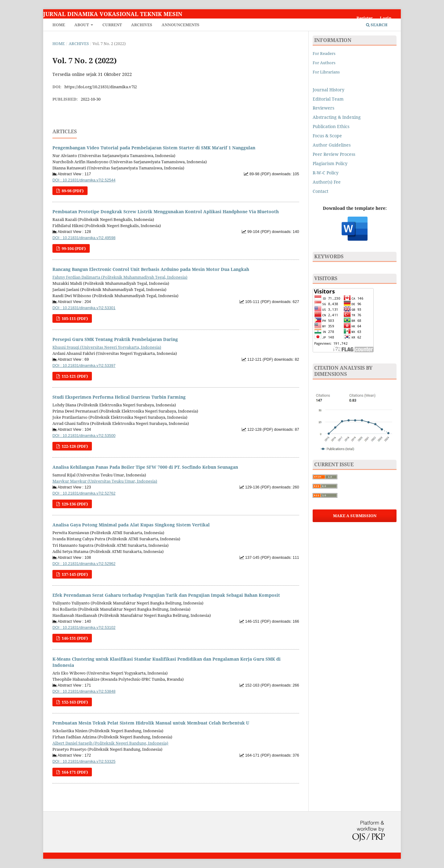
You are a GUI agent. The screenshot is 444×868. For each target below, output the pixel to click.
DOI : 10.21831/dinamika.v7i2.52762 (84, 493)
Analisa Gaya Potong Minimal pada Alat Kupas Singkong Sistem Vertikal (131, 525)
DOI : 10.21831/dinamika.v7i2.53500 (84, 436)
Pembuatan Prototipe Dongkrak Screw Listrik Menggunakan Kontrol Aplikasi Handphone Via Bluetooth (166, 212)
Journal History (329, 90)
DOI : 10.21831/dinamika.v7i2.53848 (84, 691)
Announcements (181, 25)
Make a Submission (355, 516)
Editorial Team (328, 99)
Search (377, 25)
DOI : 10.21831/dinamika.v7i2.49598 (84, 238)
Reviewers (324, 108)
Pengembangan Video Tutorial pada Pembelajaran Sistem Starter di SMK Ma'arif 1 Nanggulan (154, 148)
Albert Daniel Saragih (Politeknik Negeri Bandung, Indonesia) (110, 743)
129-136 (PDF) (74, 504)
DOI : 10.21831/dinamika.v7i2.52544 (84, 180)
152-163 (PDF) (74, 702)
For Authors (324, 63)
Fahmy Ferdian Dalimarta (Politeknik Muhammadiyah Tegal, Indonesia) (120, 277)
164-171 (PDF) (74, 772)
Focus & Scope (327, 136)
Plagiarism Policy (330, 163)
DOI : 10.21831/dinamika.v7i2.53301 (84, 308)
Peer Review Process (334, 154)
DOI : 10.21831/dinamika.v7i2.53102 (84, 628)
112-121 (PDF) (74, 376)
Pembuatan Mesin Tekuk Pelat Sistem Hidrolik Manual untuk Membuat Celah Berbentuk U (151, 723)
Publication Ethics (331, 126)
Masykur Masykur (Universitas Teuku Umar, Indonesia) (105, 481)
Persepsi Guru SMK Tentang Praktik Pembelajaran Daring (115, 339)
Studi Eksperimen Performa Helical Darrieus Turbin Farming (119, 397)
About (82, 25)
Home (59, 25)
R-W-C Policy (326, 173)
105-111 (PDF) (74, 318)
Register (365, 18)
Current (112, 25)
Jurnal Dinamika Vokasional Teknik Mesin (113, 14)
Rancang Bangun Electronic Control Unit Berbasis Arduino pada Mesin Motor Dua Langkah (151, 269)
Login (386, 18)
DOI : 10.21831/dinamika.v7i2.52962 (84, 564)
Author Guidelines (332, 145)
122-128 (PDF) (74, 446)
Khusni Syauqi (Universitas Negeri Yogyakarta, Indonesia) (107, 347)
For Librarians (326, 72)
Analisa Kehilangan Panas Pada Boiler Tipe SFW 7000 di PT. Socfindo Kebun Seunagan (145, 467)
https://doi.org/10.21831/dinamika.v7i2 (101, 87)
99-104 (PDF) (73, 248)
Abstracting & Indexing (337, 117)
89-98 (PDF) (72, 191)
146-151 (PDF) (74, 638)
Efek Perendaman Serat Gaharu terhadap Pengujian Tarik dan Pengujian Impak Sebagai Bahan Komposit (166, 595)
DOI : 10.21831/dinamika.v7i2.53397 (84, 366)
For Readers (324, 53)
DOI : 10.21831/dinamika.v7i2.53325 (84, 762)
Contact (321, 191)
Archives (142, 25)
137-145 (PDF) (74, 574)
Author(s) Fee (327, 182)
